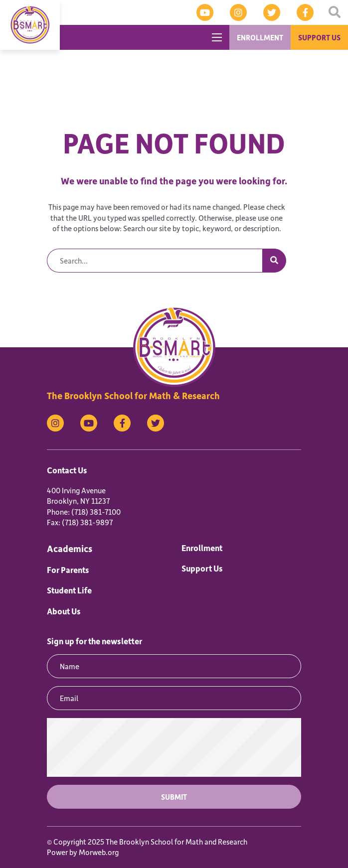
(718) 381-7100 (96, 512)
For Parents (68, 570)
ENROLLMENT (260, 37)
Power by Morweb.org (83, 852)
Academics (70, 548)
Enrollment (202, 548)
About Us (64, 611)
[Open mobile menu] (217, 37)
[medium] (205, 12)
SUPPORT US (319, 37)
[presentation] (174, 747)
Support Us (202, 568)
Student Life (69, 590)
